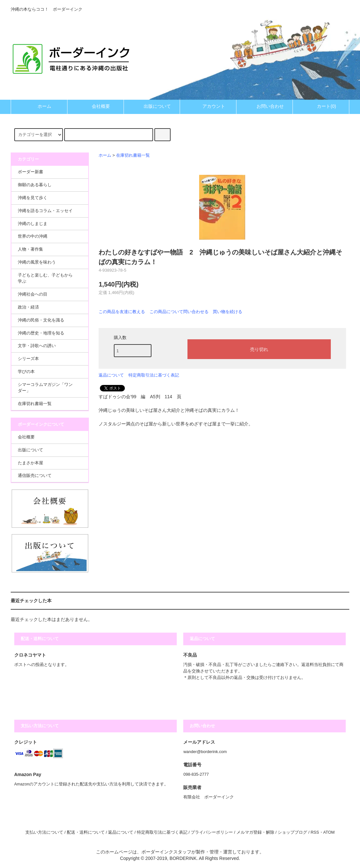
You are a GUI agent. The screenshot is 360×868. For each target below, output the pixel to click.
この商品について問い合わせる (179, 312)
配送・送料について (86, 832)
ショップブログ (292, 832)
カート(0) (321, 106)
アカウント (208, 106)
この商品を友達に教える (122, 312)
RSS (315, 832)
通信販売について (35, 476)
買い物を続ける (228, 312)
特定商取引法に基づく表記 (154, 375)
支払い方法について (44, 832)
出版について (152, 106)
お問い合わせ (265, 106)
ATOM (329, 832)
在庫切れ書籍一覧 (133, 155)
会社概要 (95, 106)
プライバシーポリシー (212, 832)
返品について (111, 375)
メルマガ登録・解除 (255, 832)
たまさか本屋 (30, 463)
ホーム (39, 106)
